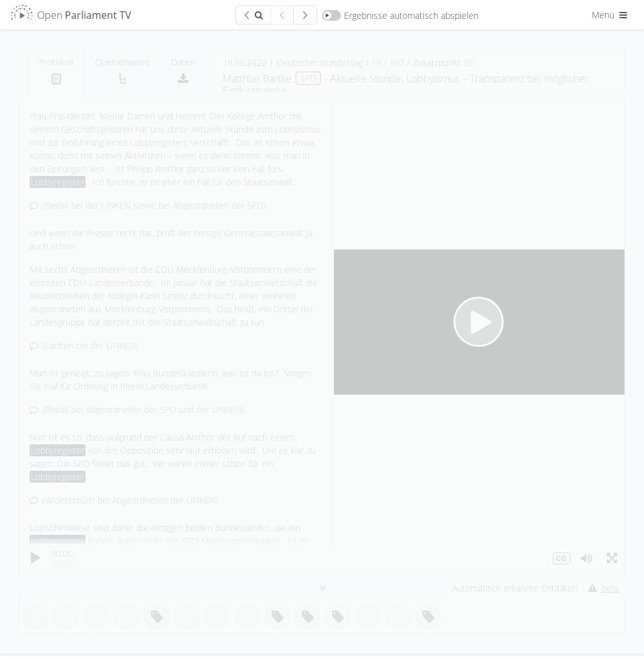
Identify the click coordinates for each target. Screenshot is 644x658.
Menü (611, 15)
